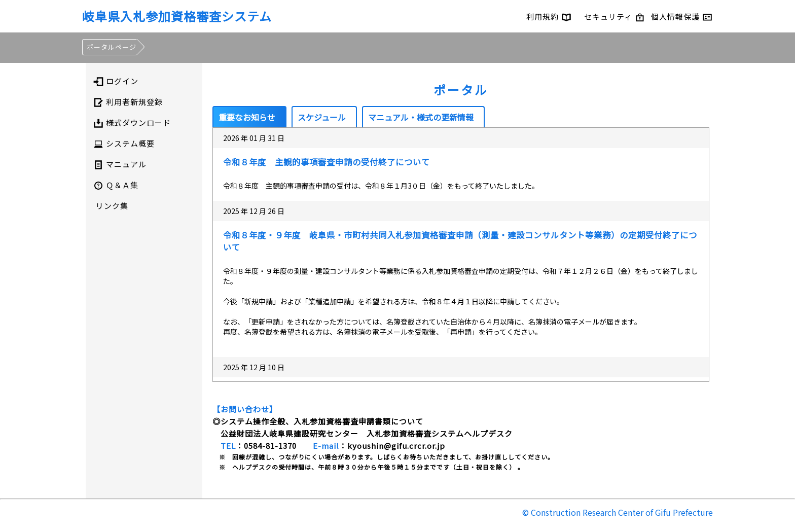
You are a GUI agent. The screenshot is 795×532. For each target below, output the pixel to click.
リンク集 (112, 206)
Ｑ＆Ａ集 (116, 185)
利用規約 (549, 16)
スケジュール (322, 117)
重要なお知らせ (247, 117)
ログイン (116, 81)
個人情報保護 (682, 16)
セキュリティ (615, 16)
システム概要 (124, 144)
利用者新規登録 (128, 102)
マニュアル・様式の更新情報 (421, 117)
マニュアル (120, 164)
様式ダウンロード (132, 123)
